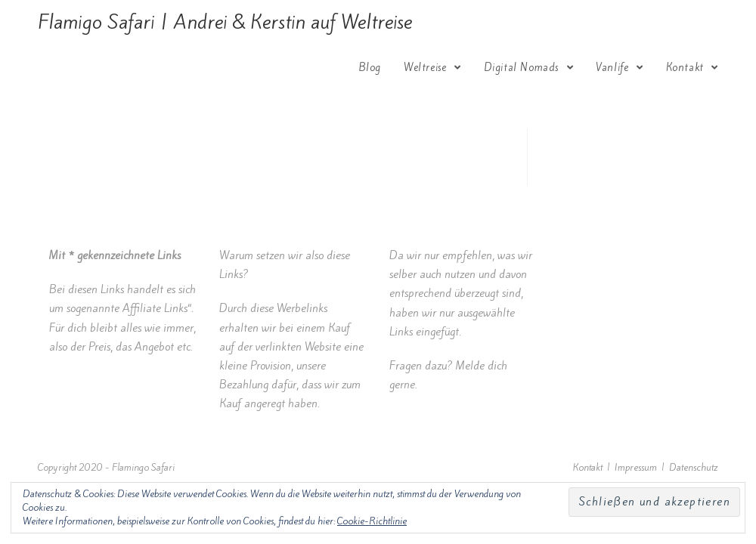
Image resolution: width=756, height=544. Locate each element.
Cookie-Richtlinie (372, 521)
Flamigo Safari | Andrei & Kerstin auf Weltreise (225, 22)
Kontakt (588, 467)
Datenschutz (694, 467)
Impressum (636, 467)
